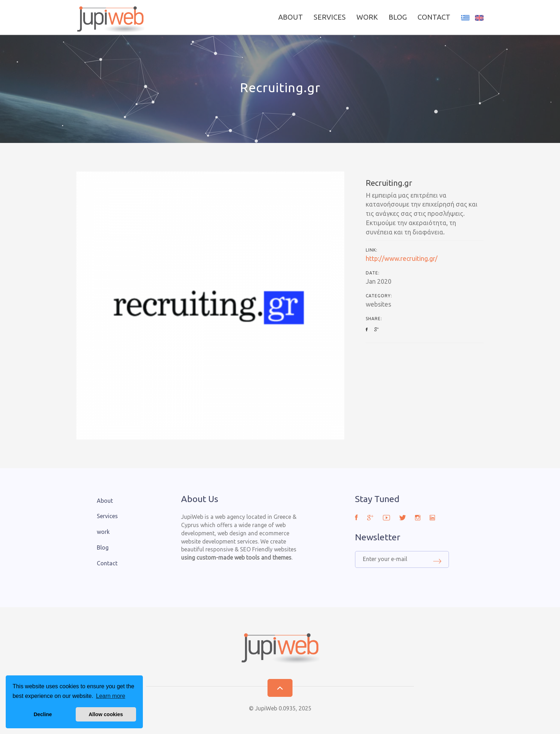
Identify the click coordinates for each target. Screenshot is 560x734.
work (367, 17)
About (291, 17)
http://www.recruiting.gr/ (402, 258)
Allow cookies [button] (106, 714)
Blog (398, 17)
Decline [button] (43, 714)
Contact (434, 17)
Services (330, 17)
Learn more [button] (111, 696)
